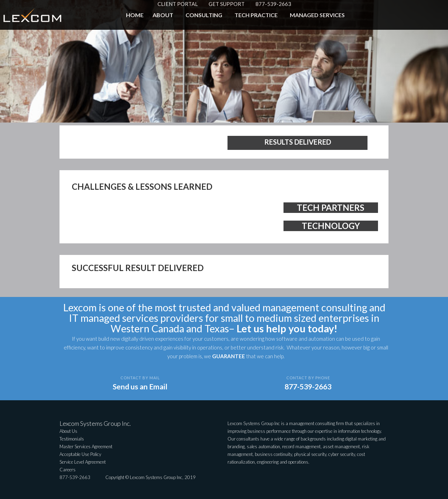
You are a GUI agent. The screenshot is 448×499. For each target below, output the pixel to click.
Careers (68, 470)
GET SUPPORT (227, 4)
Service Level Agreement (83, 462)
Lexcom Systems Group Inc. (95, 423)
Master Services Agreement (86, 446)
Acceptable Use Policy (80, 454)
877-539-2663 (273, 4)
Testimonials (72, 439)
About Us (68, 431)
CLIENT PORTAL (178, 4)
